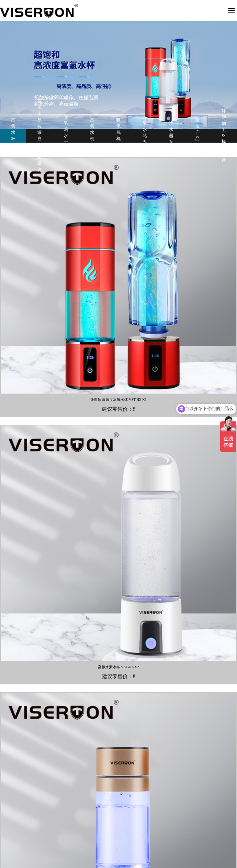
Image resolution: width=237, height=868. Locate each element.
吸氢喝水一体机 (66, 136)
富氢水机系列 (92, 136)
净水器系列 (171, 136)
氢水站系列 (145, 136)
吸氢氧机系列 (118, 136)
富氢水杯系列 (13, 136)
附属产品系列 (197, 136)
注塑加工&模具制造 (224, 136)
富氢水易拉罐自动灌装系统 (39, 136)
